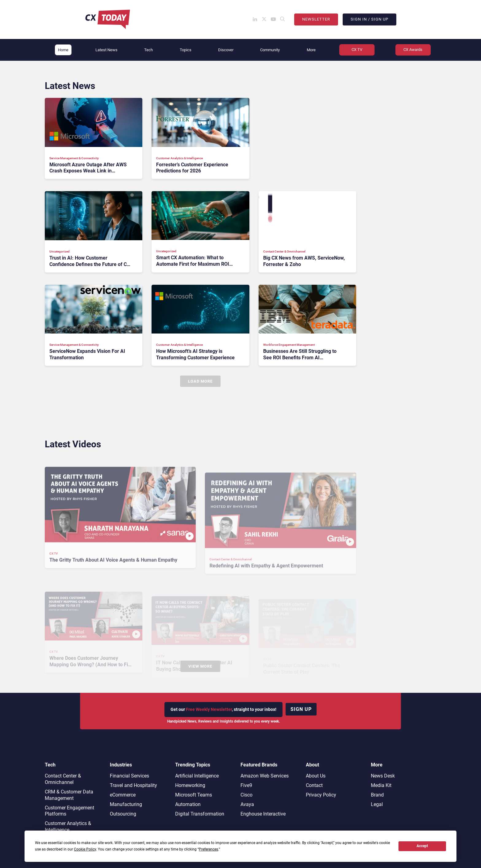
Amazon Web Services (265, 776)
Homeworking (190, 785)
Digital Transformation (200, 814)
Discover (226, 50)
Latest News (106, 50)
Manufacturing (126, 804)
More (311, 50)
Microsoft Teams (194, 795)
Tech (148, 50)
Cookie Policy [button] (85, 849)
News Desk (383, 776)
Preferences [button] (208, 849)
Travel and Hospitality (133, 785)
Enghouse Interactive (263, 814)
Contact (314, 785)
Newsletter (316, 19)
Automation (188, 804)
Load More (200, 381)
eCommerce (123, 795)
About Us (316, 776)
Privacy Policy (321, 795)
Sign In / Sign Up (369, 19)
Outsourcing (123, 814)
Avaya (247, 804)
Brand (377, 795)
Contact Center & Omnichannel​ (63, 779)
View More (200, 666)
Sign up (301, 709)
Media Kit (381, 785)
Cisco (246, 795)
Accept (422, 846)
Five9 (246, 785)
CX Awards (413, 50)
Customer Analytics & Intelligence (68, 827)
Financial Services (129, 776)
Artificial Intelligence (197, 776)
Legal (377, 804)
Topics (186, 50)
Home (63, 50)
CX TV (357, 50)
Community (270, 50)
